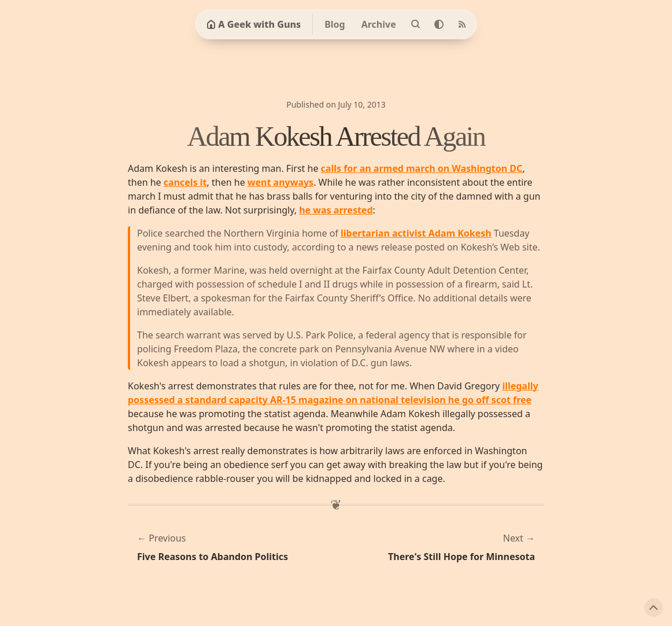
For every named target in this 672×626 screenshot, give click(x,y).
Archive (379, 24)
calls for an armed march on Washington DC (422, 168)
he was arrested (336, 210)
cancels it (185, 182)
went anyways (280, 182)
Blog (335, 24)
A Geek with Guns (254, 24)
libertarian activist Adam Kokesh (416, 233)
